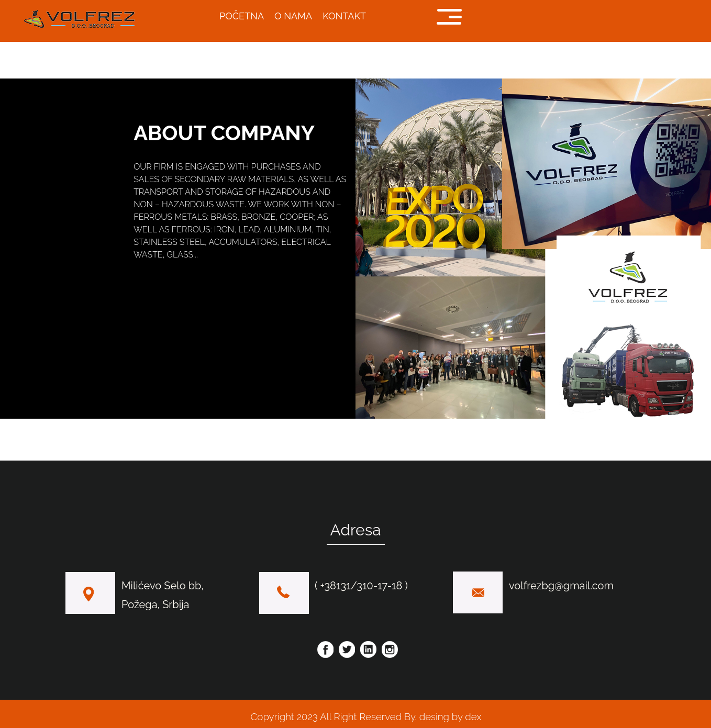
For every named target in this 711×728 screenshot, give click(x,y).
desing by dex (449, 716)
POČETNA (242, 16)
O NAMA (293, 16)
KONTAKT (344, 16)
